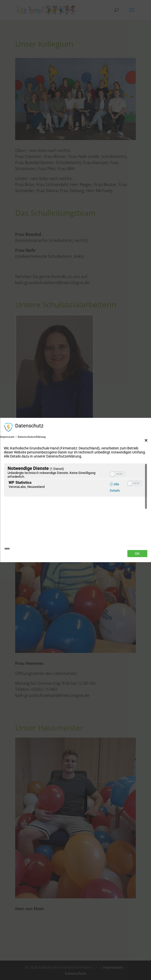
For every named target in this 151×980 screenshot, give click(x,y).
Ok (137, 528)
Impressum (7, 463)
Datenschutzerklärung (32, 463)
